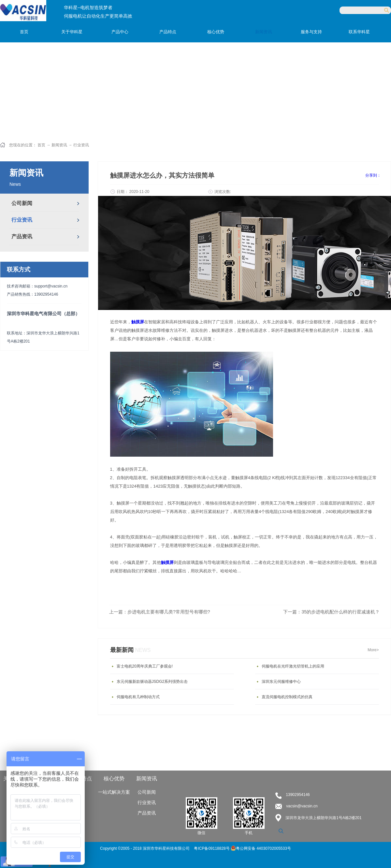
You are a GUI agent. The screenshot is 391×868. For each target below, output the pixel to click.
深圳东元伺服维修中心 (281, 682)
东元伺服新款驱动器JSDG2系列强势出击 (152, 682)
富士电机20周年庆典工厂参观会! (145, 666)
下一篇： (331, 612)
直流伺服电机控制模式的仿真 (287, 697)
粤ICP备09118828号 (212, 848)
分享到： (373, 175)
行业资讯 (81, 145)
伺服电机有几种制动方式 (138, 697)
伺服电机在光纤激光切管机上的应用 (293, 666)
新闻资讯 (59, 145)
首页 (24, 32)
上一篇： (160, 612)
